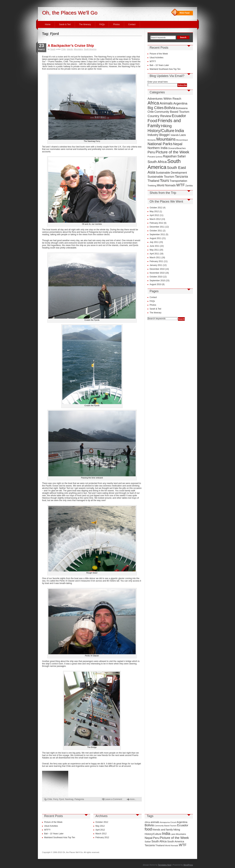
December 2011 (157, 227)
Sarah (53, 49)
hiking (177, 830)
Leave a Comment (113, 799)
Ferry (56, 799)
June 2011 (155, 246)
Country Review (159, 116)
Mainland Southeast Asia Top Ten (165, 69)
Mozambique (182, 140)
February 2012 (156, 223)
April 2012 (154, 215)
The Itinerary (85, 24)
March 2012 (155, 219)
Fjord (62, 799)
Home (48, 24)
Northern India (157, 148)
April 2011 (154, 254)
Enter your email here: (158, 82)
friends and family (163, 830)
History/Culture (161, 131)
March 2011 (155, 258)
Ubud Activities (157, 58)
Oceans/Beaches (177, 148)
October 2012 (156, 208)
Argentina (180, 103)
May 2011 (154, 250)
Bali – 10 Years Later (159, 65)
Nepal (178, 144)
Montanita (152, 140)
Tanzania (181, 176)
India (179, 131)
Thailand (153, 181)
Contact (132, 24)
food (148, 829)
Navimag (69, 799)
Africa (153, 103)
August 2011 (155, 238)
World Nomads (166, 185)
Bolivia (170, 108)
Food (152, 121)
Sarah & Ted (65, 24)
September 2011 (157, 234)
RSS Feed (185, 13)
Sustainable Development (171, 173)
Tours (164, 181)
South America (90, 49)
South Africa (157, 162)
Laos (183, 135)
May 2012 (154, 211)
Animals (166, 103)
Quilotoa (159, 157)
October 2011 (156, 231)
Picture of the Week (159, 54)
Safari (182, 156)
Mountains (78, 49)
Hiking (166, 126)
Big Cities (156, 108)
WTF (181, 185)
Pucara (151, 157)
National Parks (160, 144)
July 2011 (154, 242)
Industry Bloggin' (159, 135)
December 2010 (157, 269)
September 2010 (157, 281)
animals (155, 822)
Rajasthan (170, 156)
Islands (70, 49)
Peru (151, 152)
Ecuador (179, 116)
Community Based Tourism (172, 112)
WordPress (188, 865)
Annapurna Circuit (168, 822)
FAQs (102, 24)
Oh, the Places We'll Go (70, 13)
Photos (116, 24)
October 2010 (156, 277)
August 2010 (155, 284)
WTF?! (153, 61)
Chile (63, 49)
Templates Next (165, 865)
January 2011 (156, 265)
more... (133, 799)
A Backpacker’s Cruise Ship (71, 46)
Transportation (178, 181)
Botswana (182, 108)
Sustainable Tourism (161, 177)
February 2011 (156, 261)
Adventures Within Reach (164, 99)
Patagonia (79, 799)
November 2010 (157, 273)
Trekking (152, 186)
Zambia (189, 186)
